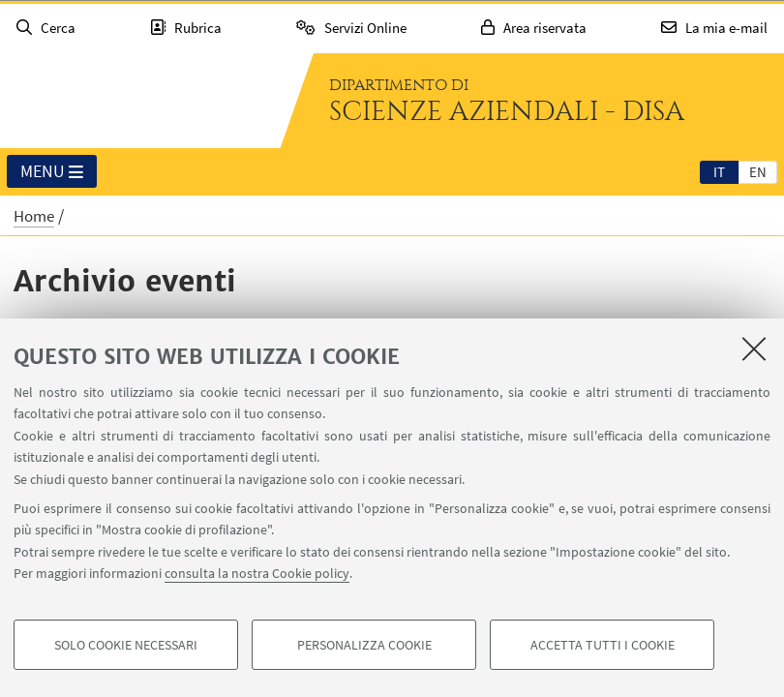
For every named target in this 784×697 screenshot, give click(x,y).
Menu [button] (52, 172)
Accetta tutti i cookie (603, 645)
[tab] (719, 171)
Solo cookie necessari (126, 645)
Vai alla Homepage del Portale (139, 101)
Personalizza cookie (364, 645)
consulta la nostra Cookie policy (257, 573)
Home (34, 216)
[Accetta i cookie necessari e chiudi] (754, 348)
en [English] (758, 172)
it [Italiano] (719, 172)
